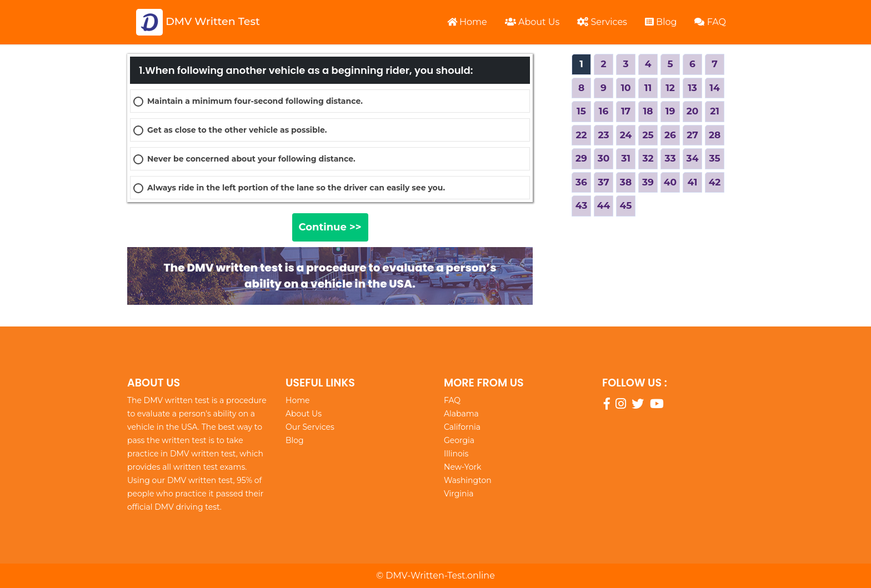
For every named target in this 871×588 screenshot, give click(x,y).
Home (467, 22)
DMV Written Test (198, 22)
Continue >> (330, 227)
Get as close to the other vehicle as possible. (237, 130)
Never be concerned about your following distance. (251, 159)
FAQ (710, 22)
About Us (532, 22)
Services (602, 22)
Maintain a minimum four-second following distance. (255, 101)
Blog (661, 22)
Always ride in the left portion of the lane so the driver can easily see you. (296, 188)
